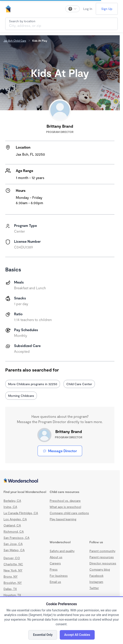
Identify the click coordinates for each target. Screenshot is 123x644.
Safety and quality (62, 551)
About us (56, 557)
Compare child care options (69, 513)
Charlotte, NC (13, 564)
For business (59, 576)
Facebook (96, 576)
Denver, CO (12, 558)
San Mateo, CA (14, 550)
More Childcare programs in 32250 (33, 384)
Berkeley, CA (12, 501)
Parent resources (102, 557)
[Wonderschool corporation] (60, 481)
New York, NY (13, 570)
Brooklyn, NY (13, 583)
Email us (55, 582)
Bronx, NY (11, 576)
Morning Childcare (21, 396)
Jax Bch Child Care (15, 41)
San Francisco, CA (16, 538)
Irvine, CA (10, 507)
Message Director (60, 451)
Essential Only (43, 635)
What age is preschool (65, 507)
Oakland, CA (12, 525)
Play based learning (63, 519)
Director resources (103, 563)
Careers (55, 563)
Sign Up (107, 9)
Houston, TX (12, 595)
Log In (88, 9)
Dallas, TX (10, 589)
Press (54, 569)
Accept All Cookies (77, 635)
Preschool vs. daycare (65, 501)
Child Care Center (79, 384)
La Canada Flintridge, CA (21, 513)
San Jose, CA (13, 544)
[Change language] (72, 9)
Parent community (102, 551)
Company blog (100, 569)
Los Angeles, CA (15, 519)
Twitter (94, 588)
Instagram (96, 582)
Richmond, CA (14, 531)
